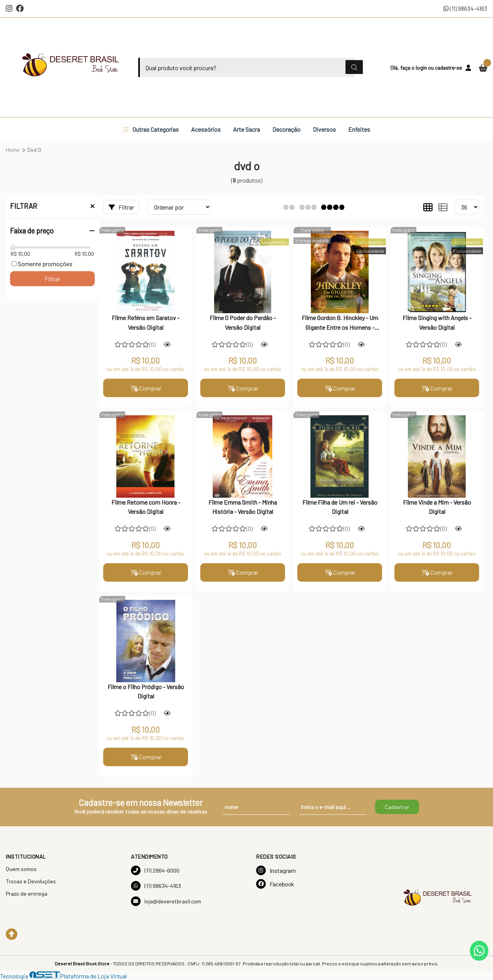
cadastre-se (448, 68)
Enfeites (359, 129)
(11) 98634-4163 (465, 8)
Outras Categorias (151, 129)
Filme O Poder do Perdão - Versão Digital (243, 322)
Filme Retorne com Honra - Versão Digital (146, 507)
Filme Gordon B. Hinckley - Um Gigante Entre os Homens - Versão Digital (340, 323)
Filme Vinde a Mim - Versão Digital (437, 507)
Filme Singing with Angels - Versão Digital (437, 322)
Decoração (286, 129)
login (422, 68)
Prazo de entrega (27, 894)
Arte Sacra (246, 129)
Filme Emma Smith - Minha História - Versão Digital (243, 507)
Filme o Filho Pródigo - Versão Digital (146, 691)
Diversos (324, 129)
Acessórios (206, 129)
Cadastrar (397, 807)
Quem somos (21, 869)
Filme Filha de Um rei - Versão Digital (340, 507)
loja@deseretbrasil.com (166, 901)
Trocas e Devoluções (31, 881)
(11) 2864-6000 (155, 870)
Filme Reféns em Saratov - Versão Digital (146, 322)
